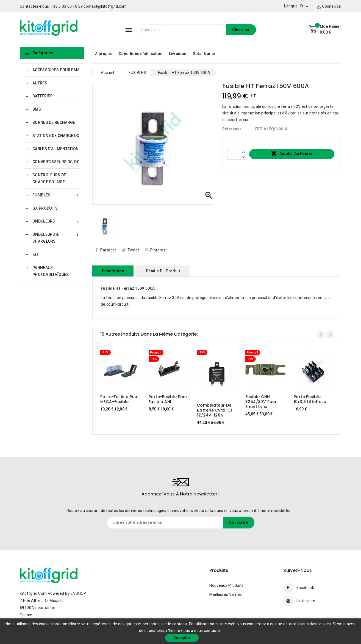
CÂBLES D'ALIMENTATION (55, 149)
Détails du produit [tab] (163, 271)
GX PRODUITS (45, 208)
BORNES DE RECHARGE (54, 122)
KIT (35, 254)
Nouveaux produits (226, 585)
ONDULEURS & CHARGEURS (56, 237)
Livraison (178, 54)
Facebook (305, 588)
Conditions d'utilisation (141, 54)
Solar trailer (204, 54)
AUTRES (40, 83)
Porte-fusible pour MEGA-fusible (120, 399)
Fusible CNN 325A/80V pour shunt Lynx (261, 402)
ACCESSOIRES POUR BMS (56, 70)
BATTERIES (43, 96)
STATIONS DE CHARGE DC (56, 136)
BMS (37, 109)
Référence (232, 129)
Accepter (182, 638)
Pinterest (159, 250)
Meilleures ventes (226, 594)
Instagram (306, 601)
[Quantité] (234, 154)
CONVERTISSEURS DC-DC (56, 162)
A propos (104, 54)
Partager (108, 250)
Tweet (133, 250)
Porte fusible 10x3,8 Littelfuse (310, 399)
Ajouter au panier (292, 154)
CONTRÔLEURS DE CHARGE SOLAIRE (49, 178)
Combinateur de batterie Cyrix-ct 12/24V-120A (215, 410)
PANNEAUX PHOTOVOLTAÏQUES (51, 271)
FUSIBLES (56, 195)
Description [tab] (113, 271)
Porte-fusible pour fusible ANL (168, 399)
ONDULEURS (56, 221)
